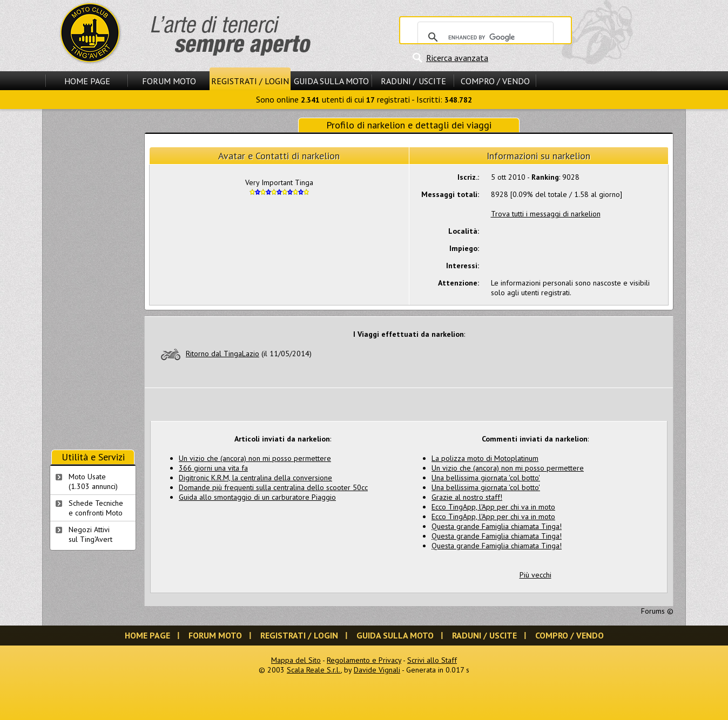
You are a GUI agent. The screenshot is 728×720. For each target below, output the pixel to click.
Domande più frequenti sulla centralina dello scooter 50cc (273, 487)
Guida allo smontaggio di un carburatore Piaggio (257, 497)
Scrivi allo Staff (432, 660)
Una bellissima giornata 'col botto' (486, 478)
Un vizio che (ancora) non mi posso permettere (255, 458)
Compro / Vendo (495, 81)
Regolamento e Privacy (364, 660)
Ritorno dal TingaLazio (223, 354)
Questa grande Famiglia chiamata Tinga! (497, 526)
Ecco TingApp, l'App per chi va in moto (493, 507)
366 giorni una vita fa (213, 468)
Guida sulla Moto (331, 81)
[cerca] (484, 37)
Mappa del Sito (296, 660)
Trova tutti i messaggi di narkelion (546, 214)
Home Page (87, 81)
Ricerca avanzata (457, 58)
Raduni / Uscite (413, 81)
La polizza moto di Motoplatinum (485, 458)
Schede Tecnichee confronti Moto (96, 508)
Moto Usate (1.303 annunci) (93, 481)
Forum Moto (169, 81)
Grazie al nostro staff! (467, 497)
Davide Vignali (377, 670)
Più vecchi (535, 575)
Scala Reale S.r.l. (314, 670)
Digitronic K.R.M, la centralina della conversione (255, 478)
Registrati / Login (250, 81)
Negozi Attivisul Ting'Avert (90, 534)
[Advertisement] (93, 280)
